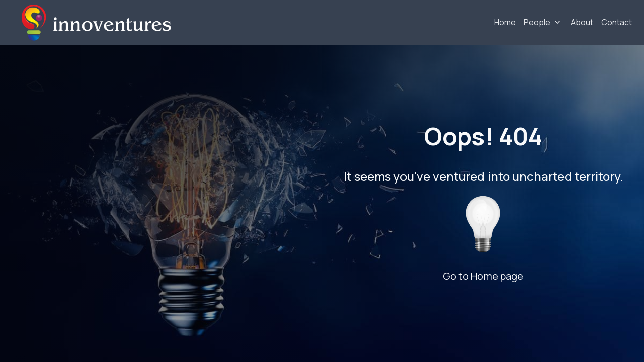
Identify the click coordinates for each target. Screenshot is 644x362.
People (537, 22)
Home (505, 22)
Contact (617, 22)
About (582, 22)
